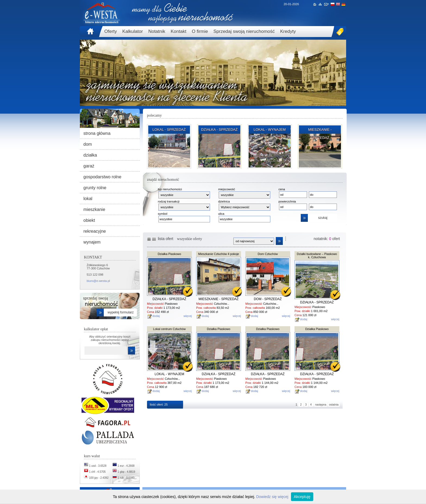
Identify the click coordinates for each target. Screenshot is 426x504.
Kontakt (178, 31)
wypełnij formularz (121, 312)
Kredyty (288, 31)
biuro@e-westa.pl (98, 281)
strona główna (97, 133)
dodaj (156, 316)
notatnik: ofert (327, 239)
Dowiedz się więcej (272, 497)
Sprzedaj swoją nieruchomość (244, 31)
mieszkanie (94, 209)
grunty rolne (95, 188)
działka (90, 155)
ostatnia (334, 405)
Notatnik (157, 31)
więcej (188, 316)
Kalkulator (133, 31)
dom (88, 144)
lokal (88, 199)
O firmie (200, 31)
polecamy (154, 115)
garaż (89, 166)
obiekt (89, 220)
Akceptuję (302, 497)
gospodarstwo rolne (102, 177)
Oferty (111, 31)
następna (321, 405)
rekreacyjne (95, 231)
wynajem (92, 242)
